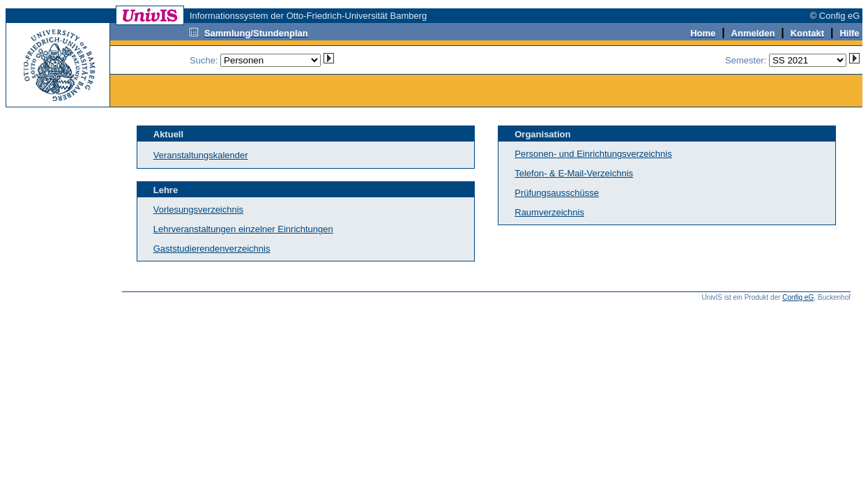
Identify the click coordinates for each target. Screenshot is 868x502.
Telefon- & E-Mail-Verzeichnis (574, 173)
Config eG (798, 297)
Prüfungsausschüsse (557, 193)
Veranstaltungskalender (201, 155)
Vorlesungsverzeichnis (198, 210)
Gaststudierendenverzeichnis (212, 249)
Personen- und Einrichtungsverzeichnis (593, 154)
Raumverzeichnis (549, 212)
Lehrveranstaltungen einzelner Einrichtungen (243, 229)
